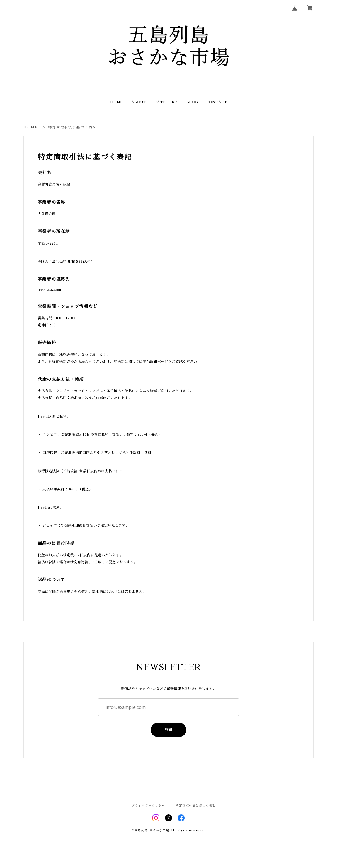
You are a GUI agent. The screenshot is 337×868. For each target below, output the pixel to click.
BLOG (192, 102)
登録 (168, 730)
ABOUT (139, 102)
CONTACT (217, 102)
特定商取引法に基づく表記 (196, 806)
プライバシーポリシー (148, 806)
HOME (116, 102)
